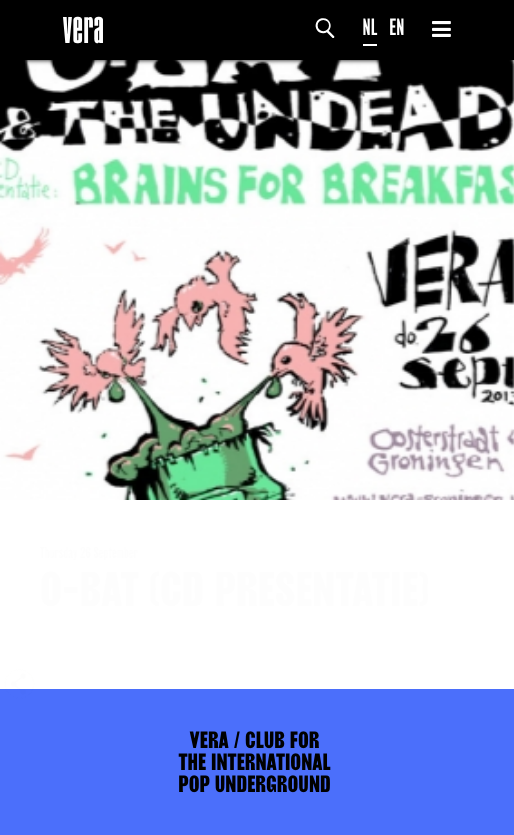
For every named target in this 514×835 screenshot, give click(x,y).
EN (396, 27)
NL (370, 27)
